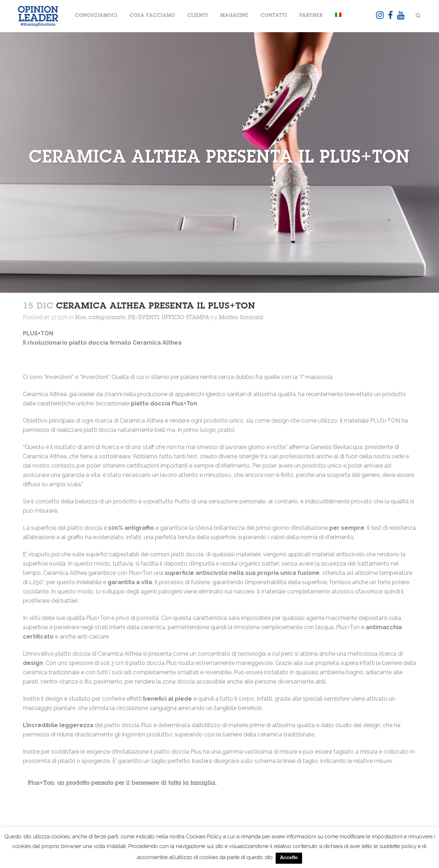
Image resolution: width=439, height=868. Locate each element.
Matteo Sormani (241, 318)
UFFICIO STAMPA (185, 318)
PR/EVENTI (144, 318)
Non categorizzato (100, 318)
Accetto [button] (289, 858)
